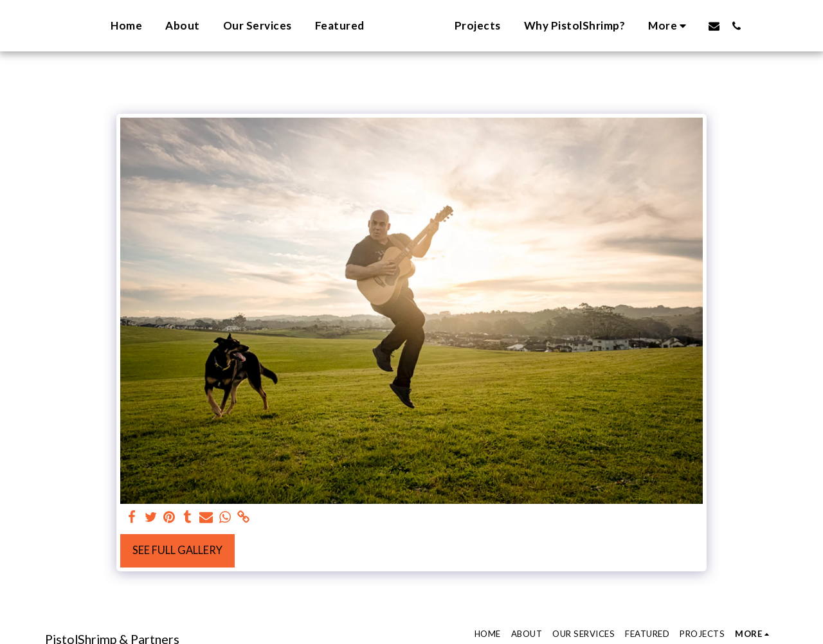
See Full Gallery (177, 550)
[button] (732, 26)
